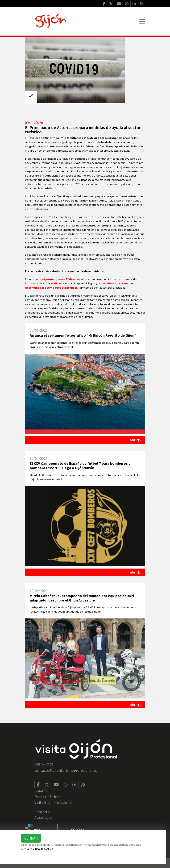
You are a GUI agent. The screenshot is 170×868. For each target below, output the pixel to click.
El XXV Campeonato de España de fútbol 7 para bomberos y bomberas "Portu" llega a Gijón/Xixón (80, 466)
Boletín (41, 791)
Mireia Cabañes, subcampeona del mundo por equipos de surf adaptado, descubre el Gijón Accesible (82, 598)
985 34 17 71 (44, 765)
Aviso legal (43, 817)
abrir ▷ (136, 440)
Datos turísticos (47, 797)
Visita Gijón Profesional (53, 802)
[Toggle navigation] (142, 21)
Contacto (42, 812)
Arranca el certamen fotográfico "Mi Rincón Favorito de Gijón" (83, 335)
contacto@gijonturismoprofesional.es (66, 770)
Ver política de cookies (40, 849)
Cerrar (31, 838)
